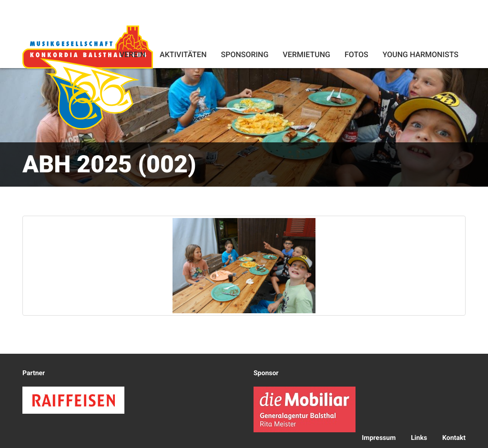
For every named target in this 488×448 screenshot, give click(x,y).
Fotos (356, 55)
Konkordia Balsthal (88, 77)
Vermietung (306, 55)
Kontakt (454, 438)
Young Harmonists (421, 55)
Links (419, 438)
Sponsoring (244, 55)
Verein (132, 55)
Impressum (379, 438)
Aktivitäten (183, 55)
